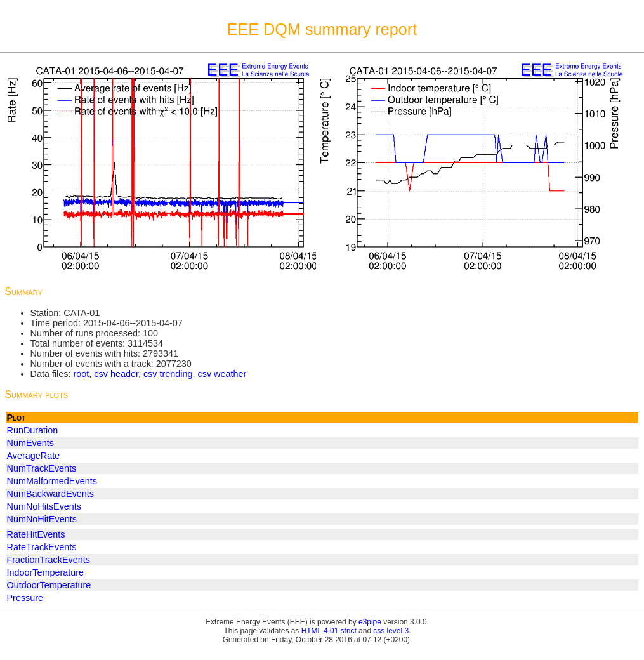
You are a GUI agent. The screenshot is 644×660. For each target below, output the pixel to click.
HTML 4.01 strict (329, 631)
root (81, 374)
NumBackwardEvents (51, 494)
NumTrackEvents (42, 468)
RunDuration (33, 430)
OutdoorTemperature (49, 585)
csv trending (168, 374)
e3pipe (370, 622)
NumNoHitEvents (42, 519)
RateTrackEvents (42, 547)
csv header (116, 374)
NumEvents (30, 443)
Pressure (25, 598)
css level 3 (391, 631)
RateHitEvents (36, 534)
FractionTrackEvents (49, 560)
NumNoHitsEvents (44, 506)
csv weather (222, 374)
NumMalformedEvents (52, 481)
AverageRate (34, 456)
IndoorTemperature (46, 572)
